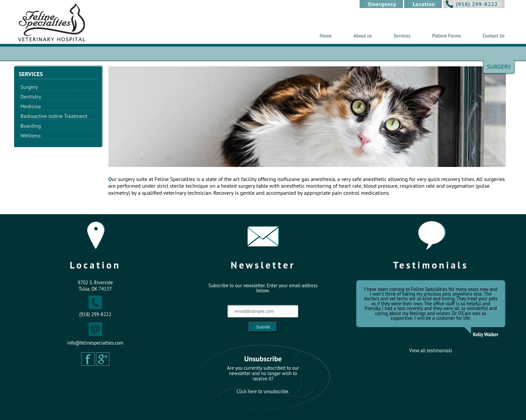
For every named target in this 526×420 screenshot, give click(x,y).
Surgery (29, 87)
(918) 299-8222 (477, 4)
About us (363, 36)
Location (424, 4)
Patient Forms (446, 36)
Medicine (31, 106)
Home (326, 36)
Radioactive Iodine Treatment (54, 116)
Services (402, 36)
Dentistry (31, 97)
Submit (263, 327)
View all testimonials (431, 351)
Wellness (31, 135)
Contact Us (494, 36)
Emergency (382, 4)
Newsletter (263, 265)
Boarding (31, 126)
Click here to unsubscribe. (263, 392)
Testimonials (431, 265)
